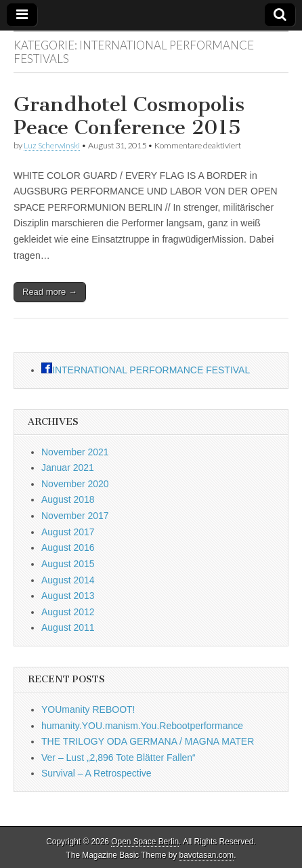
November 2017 (75, 516)
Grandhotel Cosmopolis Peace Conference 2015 (129, 116)
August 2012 (68, 612)
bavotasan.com (207, 855)
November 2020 (75, 484)
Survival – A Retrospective (96, 773)
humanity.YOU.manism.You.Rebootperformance (142, 726)
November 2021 (75, 452)
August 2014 (68, 580)
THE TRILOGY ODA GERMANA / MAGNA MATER (148, 741)
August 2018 (68, 499)
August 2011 (68, 627)
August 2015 (68, 564)
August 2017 (68, 532)
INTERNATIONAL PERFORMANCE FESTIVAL (151, 370)
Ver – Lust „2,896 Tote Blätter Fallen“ (118, 758)
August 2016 (68, 547)
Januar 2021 (68, 468)
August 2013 (68, 596)
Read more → (50, 292)
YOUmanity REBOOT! (88, 709)
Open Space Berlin (145, 842)
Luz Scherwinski (52, 145)
